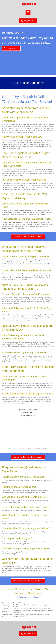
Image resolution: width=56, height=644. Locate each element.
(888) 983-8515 (28, 413)
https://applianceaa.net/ (28, 416)
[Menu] (28, 12)
